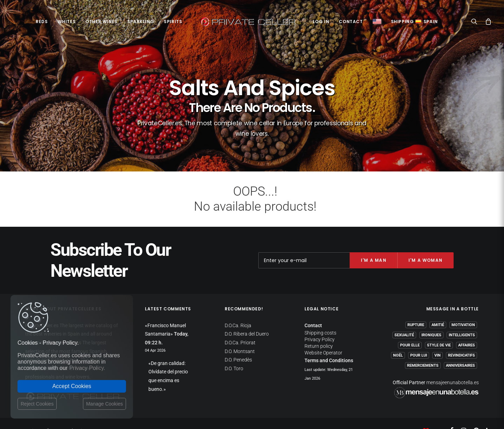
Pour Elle (410, 331)
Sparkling (141, 22)
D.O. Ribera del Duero (247, 319)
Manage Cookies (104, 404)
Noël (398, 341)
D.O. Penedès (238, 345)
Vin (437, 341)
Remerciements (423, 351)
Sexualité (404, 321)
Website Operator (323, 338)
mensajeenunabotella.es (453, 368)
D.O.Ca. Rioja (238, 311)
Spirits (173, 22)
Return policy (319, 332)
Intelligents (462, 321)
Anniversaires (460, 351)
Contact (351, 22)
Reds (42, 22)
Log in (321, 22)
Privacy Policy (320, 325)
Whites (67, 22)
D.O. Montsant (240, 337)
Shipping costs (320, 318)
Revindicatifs (461, 341)
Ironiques (431, 321)
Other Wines (101, 22)
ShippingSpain (414, 22)
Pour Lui (419, 341)
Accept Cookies (72, 386)
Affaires (467, 331)
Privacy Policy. (87, 368)
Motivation (463, 311)
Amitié (438, 311)
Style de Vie (439, 331)
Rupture (416, 311)
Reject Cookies (37, 404)
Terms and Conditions (329, 346)
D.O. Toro (234, 354)
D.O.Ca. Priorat (240, 328)
